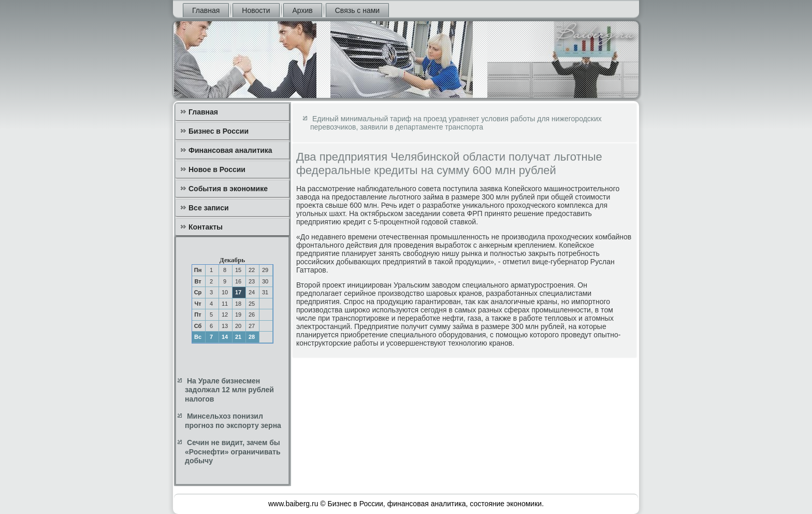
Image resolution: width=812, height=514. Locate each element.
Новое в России (217, 169)
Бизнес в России (219, 131)
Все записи (209, 208)
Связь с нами (357, 10)
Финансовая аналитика (230, 150)
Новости (256, 10)
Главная (206, 10)
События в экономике (228, 189)
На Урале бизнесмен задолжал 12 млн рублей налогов (229, 390)
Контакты (206, 227)
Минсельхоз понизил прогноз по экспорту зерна (233, 421)
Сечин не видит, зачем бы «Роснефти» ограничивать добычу (233, 452)
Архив (303, 10)
